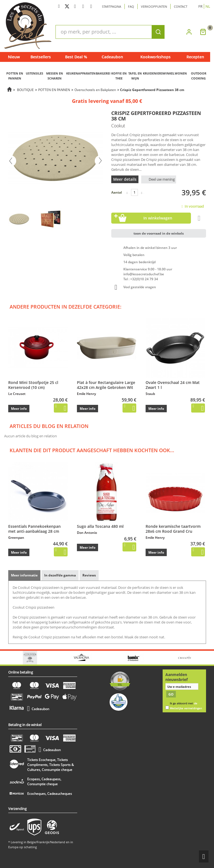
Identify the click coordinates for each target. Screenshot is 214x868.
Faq (131, 6)
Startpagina (112, 6)
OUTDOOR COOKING (199, 76)
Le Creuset (17, 394)
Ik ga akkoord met (186, 706)
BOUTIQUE (25, 90)
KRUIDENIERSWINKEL (159, 73)
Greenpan (16, 538)
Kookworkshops (155, 57)
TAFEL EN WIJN (135, 76)
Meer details (125, 179)
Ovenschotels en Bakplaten (95, 90)
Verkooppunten (154, 6)
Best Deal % (76, 57)
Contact (181, 6)
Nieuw (14, 57)
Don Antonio (87, 533)
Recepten (195, 57)
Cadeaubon (112, 57)
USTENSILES (34, 73)
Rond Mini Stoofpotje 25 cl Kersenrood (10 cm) (33, 385)
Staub (150, 394)
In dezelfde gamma (60, 575)
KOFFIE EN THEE (119, 76)
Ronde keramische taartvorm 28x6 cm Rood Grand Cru (173, 529)
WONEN (181, 73)
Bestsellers (41, 57)
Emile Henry (86, 394)
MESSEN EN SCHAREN (55, 76)
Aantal (117, 192)
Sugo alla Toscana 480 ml (100, 526)
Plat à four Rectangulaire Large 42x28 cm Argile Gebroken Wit (106, 385)
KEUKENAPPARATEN (81, 73)
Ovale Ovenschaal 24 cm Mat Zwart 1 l (173, 385)
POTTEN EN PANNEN (15, 76)
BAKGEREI (103, 73)
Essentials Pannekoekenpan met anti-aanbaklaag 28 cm (34, 529)
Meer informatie (24, 575)
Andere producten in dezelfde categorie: (66, 307)
